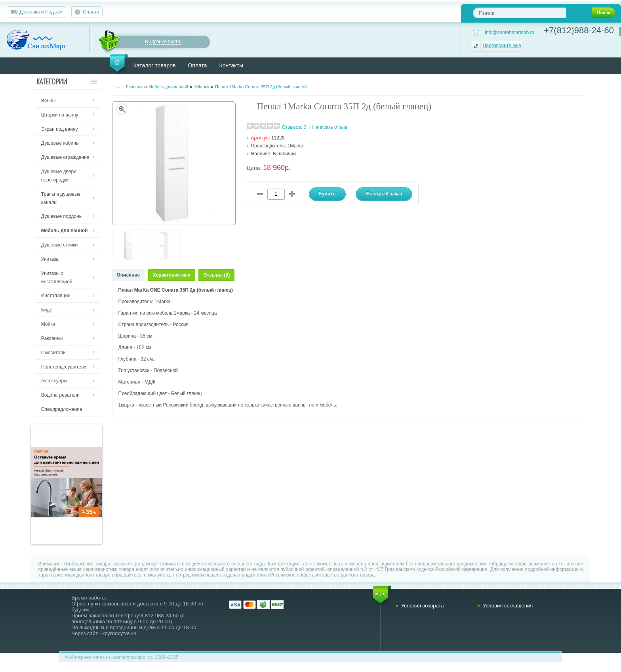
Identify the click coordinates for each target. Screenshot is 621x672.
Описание (129, 275)
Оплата (91, 12)
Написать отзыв (330, 127)
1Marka (295, 146)
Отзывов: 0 (294, 127)
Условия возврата (423, 606)
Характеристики (172, 275)
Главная (134, 87)
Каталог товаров (155, 65)
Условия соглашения (508, 606)
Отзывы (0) (216, 275)
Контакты (231, 65)
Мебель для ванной (169, 87)
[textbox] (519, 13)
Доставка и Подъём (41, 12)
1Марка (202, 87)
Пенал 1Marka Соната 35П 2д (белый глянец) (261, 87)
